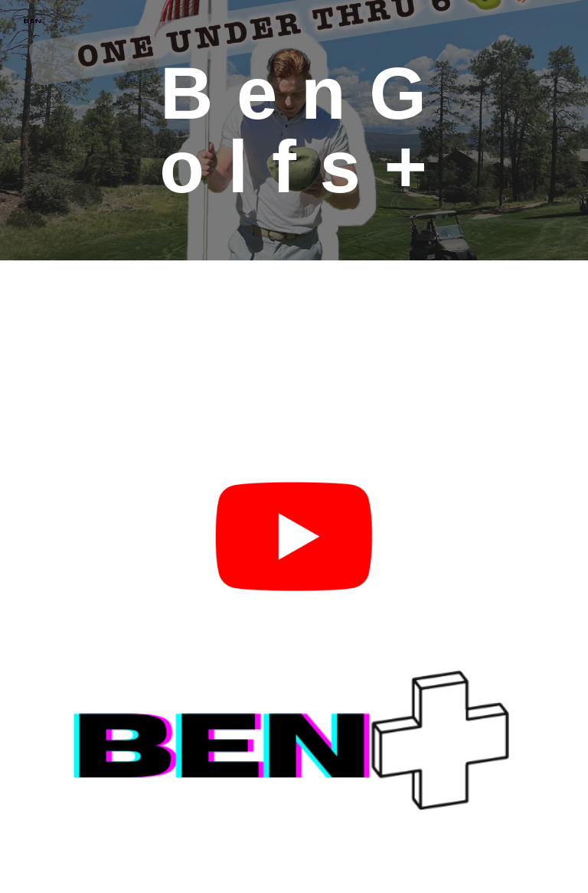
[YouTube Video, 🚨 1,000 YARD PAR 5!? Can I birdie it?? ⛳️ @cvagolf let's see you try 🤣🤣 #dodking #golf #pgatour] (165, 362)
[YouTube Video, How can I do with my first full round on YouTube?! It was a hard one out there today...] (422, 362)
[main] (294, 130)
